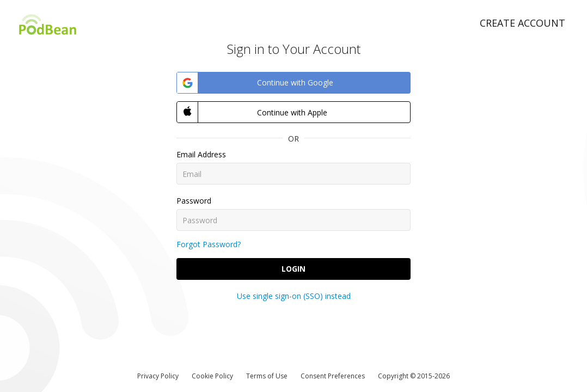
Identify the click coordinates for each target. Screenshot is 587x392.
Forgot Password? (209, 244)
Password (194, 201)
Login (293, 269)
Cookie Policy (212, 376)
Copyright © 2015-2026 (414, 376)
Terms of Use (267, 376)
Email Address (201, 154)
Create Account (522, 23)
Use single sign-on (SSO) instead (294, 296)
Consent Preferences (333, 376)
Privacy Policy (158, 376)
